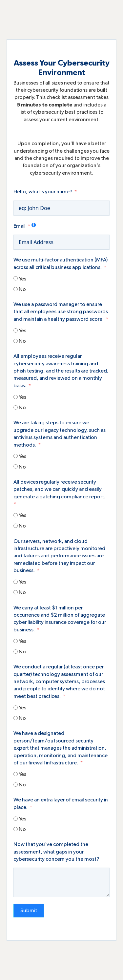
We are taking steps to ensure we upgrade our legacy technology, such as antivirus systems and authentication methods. (60, 434)
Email (20, 226)
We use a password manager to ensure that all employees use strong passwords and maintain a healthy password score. (61, 312)
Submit (29, 911)
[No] (16, 289)
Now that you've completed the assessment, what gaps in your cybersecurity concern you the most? (56, 852)
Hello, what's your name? (43, 192)
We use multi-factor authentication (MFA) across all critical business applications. (61, 263)
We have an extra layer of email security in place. (61, 803)
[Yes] (16, 278)
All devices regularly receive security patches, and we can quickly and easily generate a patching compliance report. (59, 489)
